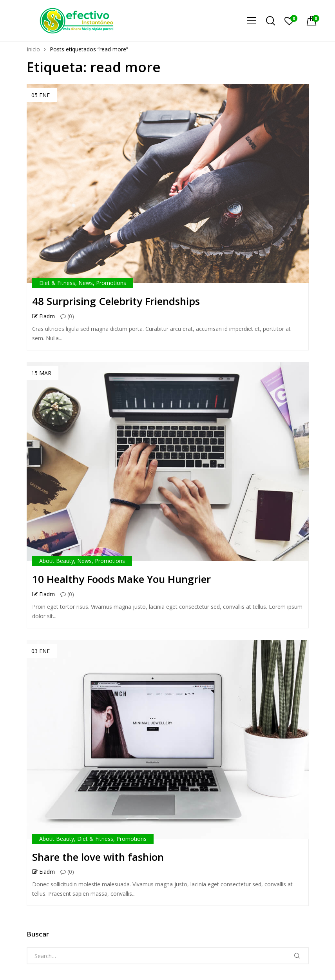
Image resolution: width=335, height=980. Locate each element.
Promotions (111, 283)
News (86, 283)
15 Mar (41, 373)
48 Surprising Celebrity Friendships (116, 301)
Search (297, 956)
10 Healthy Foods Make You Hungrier (121, 579)
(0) (67, 316)
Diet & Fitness (57, 283)
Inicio (33, 49)
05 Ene (41, 95)
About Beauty (57, 561)
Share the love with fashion (98, 857)
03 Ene (41, 651)
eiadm (43, 316)
